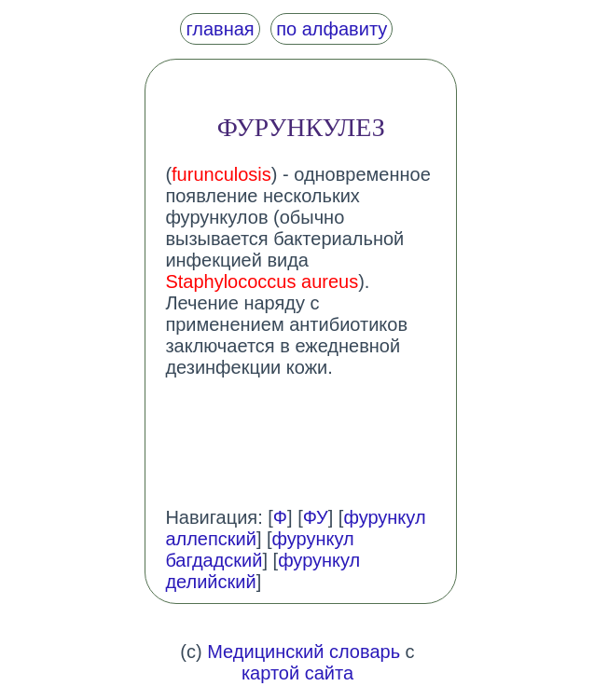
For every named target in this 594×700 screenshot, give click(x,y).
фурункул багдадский (259, 549)
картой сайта (297, 673)
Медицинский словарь (304, 652)
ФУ (316, 517)
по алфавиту (332, 29)
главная (220, 29)
